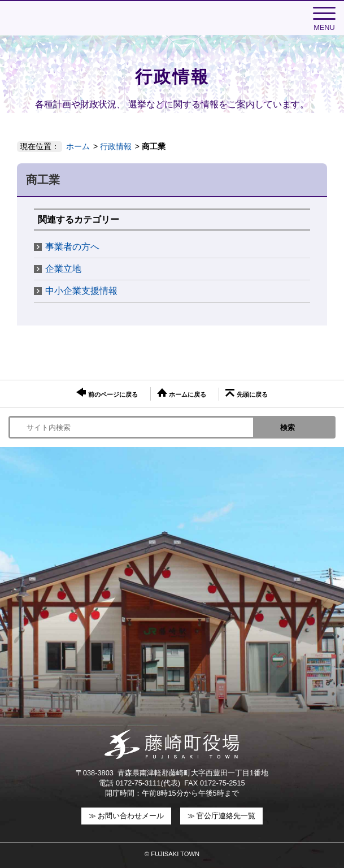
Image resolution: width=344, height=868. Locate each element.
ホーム (78, 146)
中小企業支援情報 (81, 291)
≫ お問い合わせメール (127, 816)
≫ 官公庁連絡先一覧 (222, 816)
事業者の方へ (72, 247)
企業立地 (63, 269)
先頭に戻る (246, 393)
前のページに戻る (107, 393)
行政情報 (116, 146)
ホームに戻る (182, 393)
